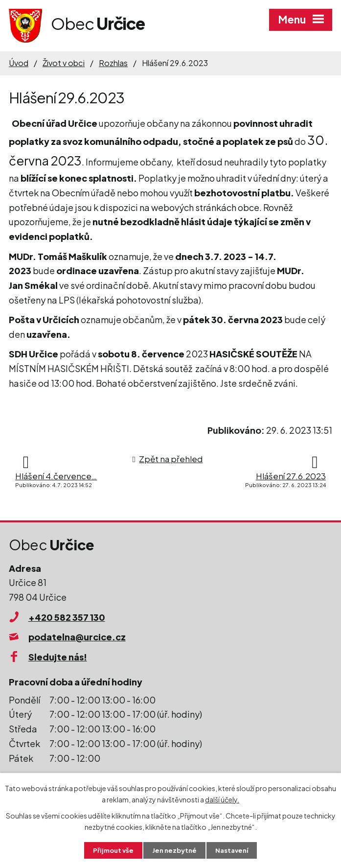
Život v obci (64, 63)
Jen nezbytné (174, 850)
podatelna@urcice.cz (77, 637)
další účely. (222, 798)
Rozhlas (113, 63)
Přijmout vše (111, 850)
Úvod (19, 63)
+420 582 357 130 (67, 617)
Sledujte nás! (58, 657)
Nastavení (234, 850)
